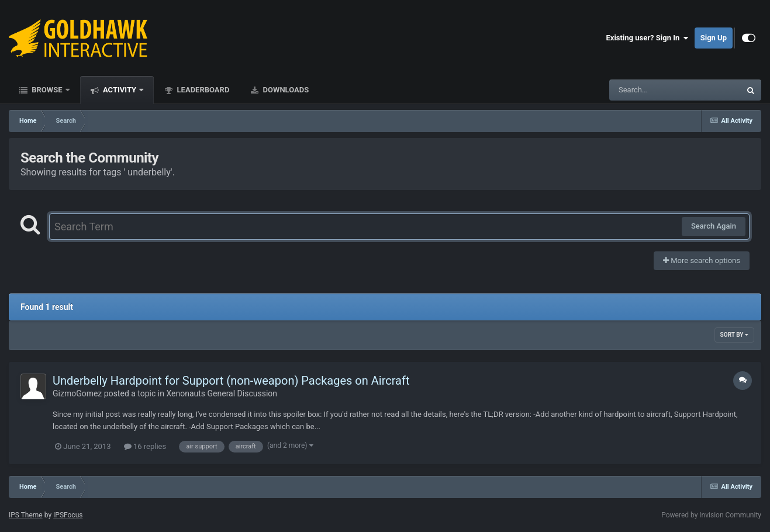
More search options (702, 260)
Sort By (734, 335)
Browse (47, 90)
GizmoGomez (77, 393)
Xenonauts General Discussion (222, 393)
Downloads (285, 90)
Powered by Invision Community (711, 515)
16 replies (145, 446)
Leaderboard (202, 90)
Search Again (714, 226)
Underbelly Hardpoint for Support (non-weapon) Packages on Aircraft (231, 381)
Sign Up (714, 38)
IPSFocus (68, 515)
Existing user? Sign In (648, 38)
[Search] (645, 90)
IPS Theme (26, 515)
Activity (120, 90)
